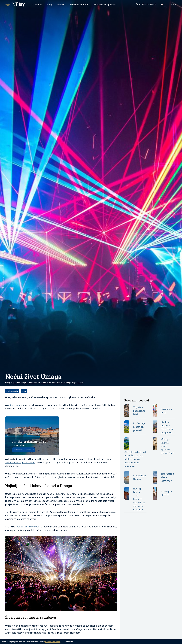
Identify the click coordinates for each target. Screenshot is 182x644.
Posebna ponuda (79, 5)
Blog (49, 5)
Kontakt (61, 5)
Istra (24, 391)
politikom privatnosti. (52, 642)
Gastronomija (12, 391)
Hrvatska (37, 5)
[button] (164, 5)
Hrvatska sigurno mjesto (23, 463)
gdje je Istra (15, 405)
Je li (8, 463)
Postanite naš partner (105, 5)
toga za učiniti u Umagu (28, 527)
